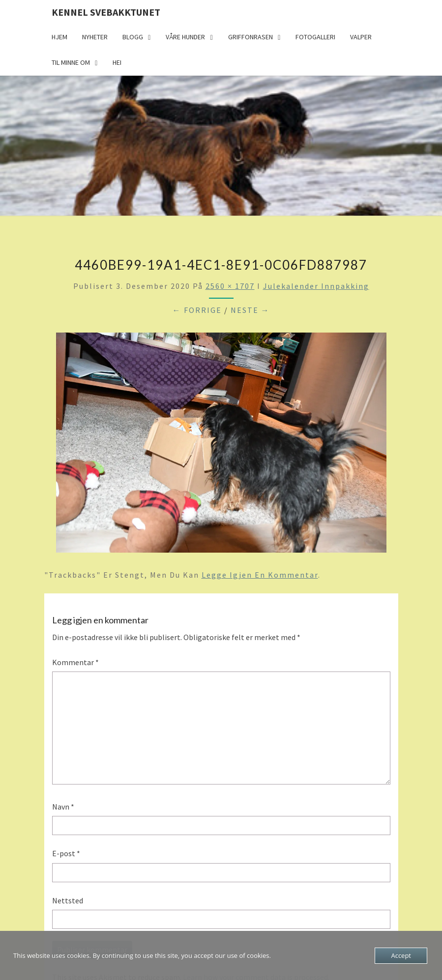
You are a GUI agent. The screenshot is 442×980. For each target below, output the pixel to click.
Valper (361, 37)
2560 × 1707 (230, 286)
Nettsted (68, 900)
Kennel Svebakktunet (106, 12)
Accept (401, 955)
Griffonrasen (250, 37)
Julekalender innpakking (316, 286)
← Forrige (197, 310)
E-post (66, 853)
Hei (117, 62)
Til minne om (71, 62)
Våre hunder (185, 37)
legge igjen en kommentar (260, 575)
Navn (63, 807)
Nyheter (95, 37)
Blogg (133, 37)
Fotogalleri (315, 37)
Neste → (250, 310)
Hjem (59, 37)
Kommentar (75, 662)
